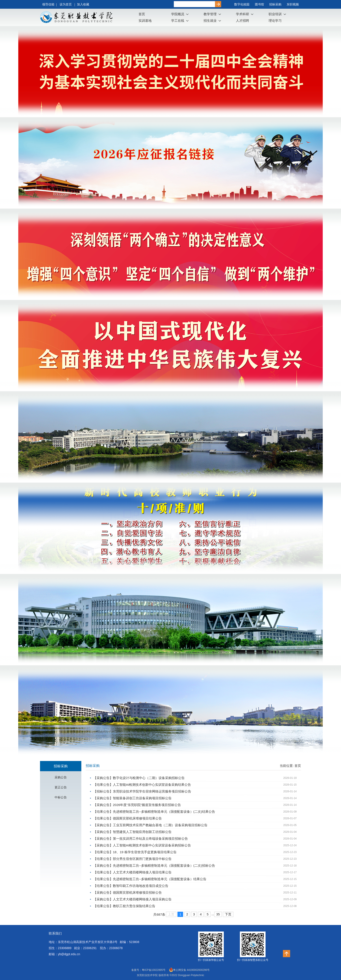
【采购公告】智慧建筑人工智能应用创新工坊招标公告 (132, 832)
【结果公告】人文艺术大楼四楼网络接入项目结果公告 (132, 872)
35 (218, 914)
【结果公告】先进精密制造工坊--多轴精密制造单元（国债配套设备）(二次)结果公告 (154, 812)
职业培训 (275, 14)
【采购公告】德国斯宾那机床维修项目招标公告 (128, 892)
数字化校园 (242, 4)
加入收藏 (83, 4)
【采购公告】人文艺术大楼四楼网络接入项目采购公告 (132, 899)
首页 (142, 14)
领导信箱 (48, 4)
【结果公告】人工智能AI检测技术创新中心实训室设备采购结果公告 (142, 785)
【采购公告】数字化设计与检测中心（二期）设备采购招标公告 (139, 778)
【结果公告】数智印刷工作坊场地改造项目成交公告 (131, 886)
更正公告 (61, 787)
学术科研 (242, 14)
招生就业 (210, 21)
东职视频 (293, 4)
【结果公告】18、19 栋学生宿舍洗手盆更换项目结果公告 (135, 852)
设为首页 (66, 4)
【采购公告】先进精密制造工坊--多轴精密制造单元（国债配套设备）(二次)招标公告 (154, 865)
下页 (228, 914)
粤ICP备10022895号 (154, 970)
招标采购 (275, 4)
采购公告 (61, 777)
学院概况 (178, 14)
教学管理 (210, 14)
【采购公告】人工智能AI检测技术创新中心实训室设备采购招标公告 (142, 845)
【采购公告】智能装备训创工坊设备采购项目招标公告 (132, 798)
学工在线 (178, 21)
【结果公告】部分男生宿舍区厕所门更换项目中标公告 (132, 859)
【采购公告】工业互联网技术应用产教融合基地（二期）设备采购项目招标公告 (150, 825)
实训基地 (145, 21)
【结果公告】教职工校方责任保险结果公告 (124, 906)
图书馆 (259, 4)
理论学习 (275, 21)
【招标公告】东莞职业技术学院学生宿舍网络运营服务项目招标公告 (142, 791)
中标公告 (61, 797)
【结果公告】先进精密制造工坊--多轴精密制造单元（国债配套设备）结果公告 (150, 879)
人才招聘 (242, 21)
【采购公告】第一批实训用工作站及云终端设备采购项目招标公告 (141, 839)
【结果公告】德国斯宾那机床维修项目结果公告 (128, 818)
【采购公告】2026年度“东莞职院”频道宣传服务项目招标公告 (137, 805)
